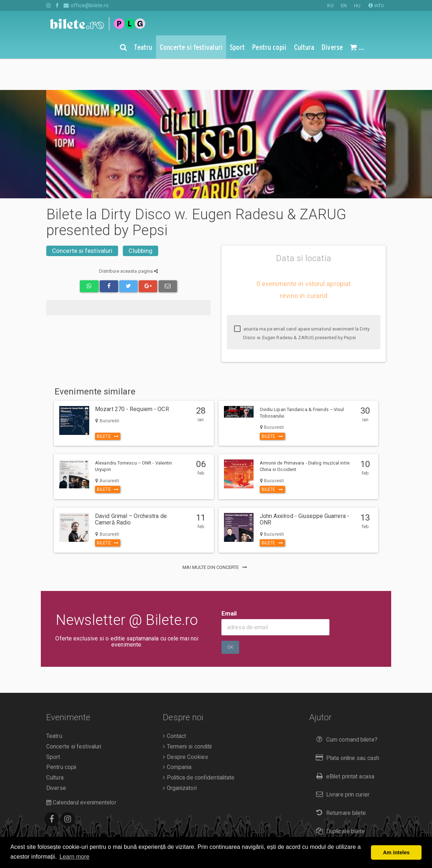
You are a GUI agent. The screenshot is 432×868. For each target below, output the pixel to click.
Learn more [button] (75, 857)
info (376, 5)
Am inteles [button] (396, 852)
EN (344, 6)
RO (330, 6)
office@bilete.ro (86, 5)
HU (357, 6)
